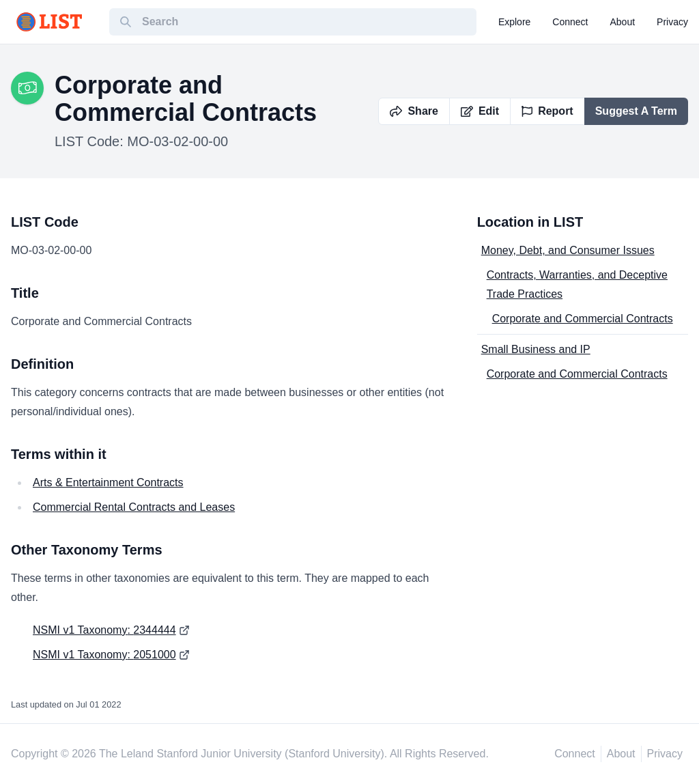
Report (547, 111)
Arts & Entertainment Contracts (108, 482)
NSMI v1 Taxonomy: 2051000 (104, 655)
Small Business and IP (536, 349)
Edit (480, 111)
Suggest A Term (636, 111)
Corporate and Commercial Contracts (583, 319)
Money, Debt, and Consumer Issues (568, 250)
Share (414, 111)
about (623, 22)
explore (514, 22)
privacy (672, 22)
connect (570, 22)
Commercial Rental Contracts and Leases (134, 507)
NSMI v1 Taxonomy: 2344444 (104, 630)
